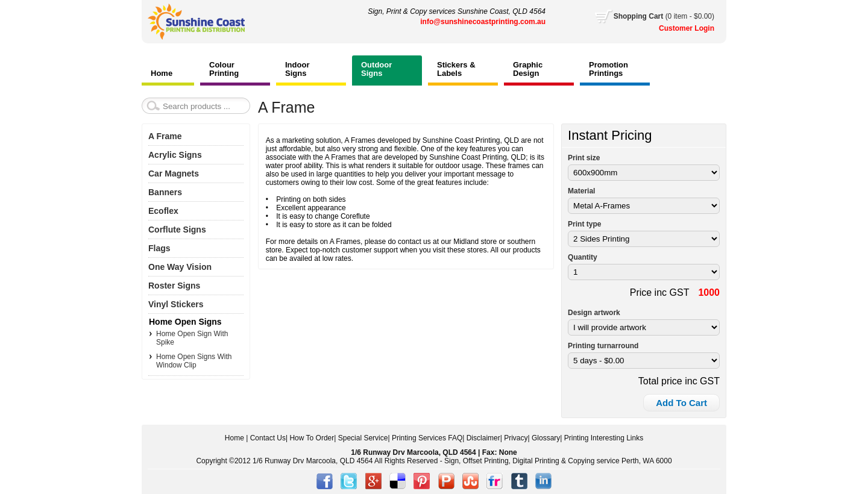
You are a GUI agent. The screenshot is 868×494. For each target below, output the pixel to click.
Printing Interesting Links (604, 438)
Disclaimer (483, 438)
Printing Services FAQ (427, 438)
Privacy (516, 438)
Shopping (631, 16)
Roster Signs (174, 286)
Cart (664, 16)
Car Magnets (174, 174)
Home (234, 438)
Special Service (363, 438)
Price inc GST (660, 292)
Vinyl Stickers (176, 304)
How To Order (312, 438)
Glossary (546, 438)
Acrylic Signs (175, 155)
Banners (165, 192)
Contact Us (268, 438)
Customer (677, 28)
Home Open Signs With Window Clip (194, 361)
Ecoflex (163, 211)
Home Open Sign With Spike (192, 338)
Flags (159, 248)
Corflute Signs (177, 230)
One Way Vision (180, 267)
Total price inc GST (679, 381)
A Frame (165, 136)
